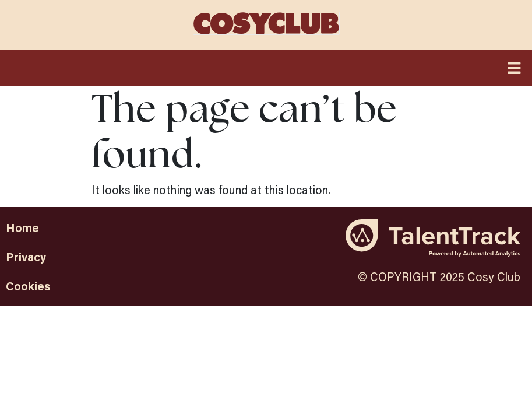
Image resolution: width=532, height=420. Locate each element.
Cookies (28, 286)
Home (22, 228)
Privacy (26, 257)
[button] (266, 67)
